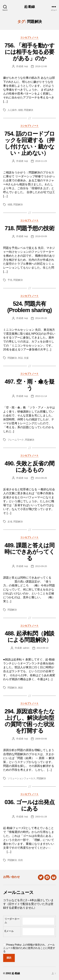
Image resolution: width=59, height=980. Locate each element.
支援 (26, 358)
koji (26, 66)
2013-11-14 (41, 396)
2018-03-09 (41, 236)
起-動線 (29, 7)
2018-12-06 (41, 66)
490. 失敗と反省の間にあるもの (29, 467)
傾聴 (20, 110)
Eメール (9, 931)
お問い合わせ (11, 877)
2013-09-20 (41, 566)
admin (26, 648)
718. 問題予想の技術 (29, 228)
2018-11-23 (41, 161)
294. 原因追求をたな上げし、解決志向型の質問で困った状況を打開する (29, 721)
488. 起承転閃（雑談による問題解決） (29, 637)
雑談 (20, 688)
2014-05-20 (41, 318)
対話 (20, 358)
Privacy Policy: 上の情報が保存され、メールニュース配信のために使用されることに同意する (29, 948)
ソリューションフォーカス (21, 778)
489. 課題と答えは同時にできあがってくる (29, 552)
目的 (20, 860)
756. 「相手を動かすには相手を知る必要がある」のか (29, 52)
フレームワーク (16, 440)
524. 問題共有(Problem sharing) (29, 307)
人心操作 (12, 110)
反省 (10, 522)
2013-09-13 (42, 648)
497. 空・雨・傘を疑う (29, 385)
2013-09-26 (41, 478)
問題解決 (29, 110)
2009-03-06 (41, 739)
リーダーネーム (12, 921)
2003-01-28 (41, 817)
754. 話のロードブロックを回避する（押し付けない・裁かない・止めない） (29, 143)
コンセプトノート (29, 37)
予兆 (10, 280)
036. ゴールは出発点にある (29, 805)
